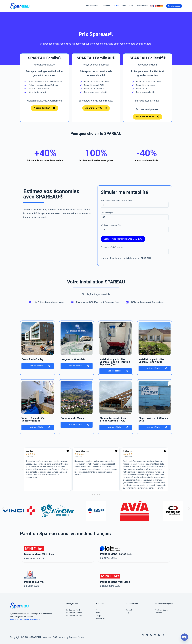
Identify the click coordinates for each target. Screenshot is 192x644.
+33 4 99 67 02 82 (17, 619)
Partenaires (100, 618)
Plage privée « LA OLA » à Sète (153, 419)
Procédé (99, 610)
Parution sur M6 (34, 582)
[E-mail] (155, 635)
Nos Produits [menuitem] (93, 6)
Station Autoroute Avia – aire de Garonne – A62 (114, 419)
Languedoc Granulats (73, 359)
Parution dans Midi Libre (39, 554)
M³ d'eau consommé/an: (112, 225)
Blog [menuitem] (131, 6)
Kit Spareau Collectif (74, 616)
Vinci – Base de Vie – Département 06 (34, 419)
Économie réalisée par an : (112, 247)
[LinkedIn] (159, 635)
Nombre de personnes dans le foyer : (117, 200)
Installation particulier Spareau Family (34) (151, 361)
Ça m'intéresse (174, 6)
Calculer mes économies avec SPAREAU (123, 239)
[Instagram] (147, 635)
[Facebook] (143, 635)
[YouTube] (151, 635)
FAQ (127, 613)
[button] (90, 494)
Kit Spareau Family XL (75, 613)
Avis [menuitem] (124, 6)
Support (129, 610)
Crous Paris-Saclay (33, 359)
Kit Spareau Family (73, 610)
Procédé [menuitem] (107, 6)
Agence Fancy (76, 637)
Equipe (99, 616)
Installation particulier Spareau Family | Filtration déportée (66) (115, 362)
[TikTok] (163, 635)
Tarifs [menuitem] (116, 6)
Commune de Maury (72, 418)
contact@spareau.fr (32, 619)
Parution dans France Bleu (116, 554)
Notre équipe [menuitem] (142, 6)
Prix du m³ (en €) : (109, 213)
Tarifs (98, 613)
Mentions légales (162, 610)
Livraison (159, 613)
